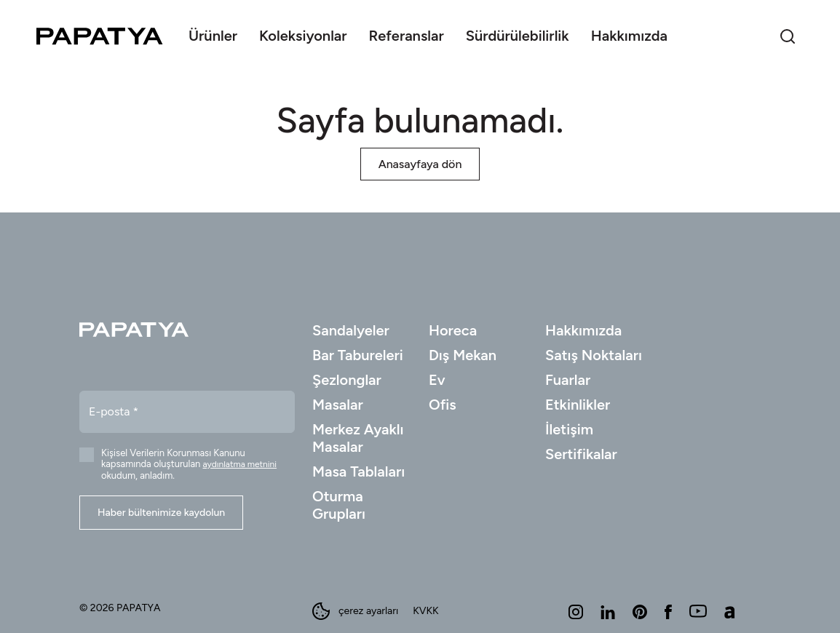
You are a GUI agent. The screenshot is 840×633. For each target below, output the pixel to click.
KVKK (425, 611)
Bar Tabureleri (358, 355)
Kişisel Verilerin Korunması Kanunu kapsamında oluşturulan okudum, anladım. (189, 464)
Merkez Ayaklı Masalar (358, 438)
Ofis (443, 405)
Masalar (338, 405)
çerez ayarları (355, 611)
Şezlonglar (347, 380)
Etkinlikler (578, 405)
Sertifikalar (581, 454)
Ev (437, 380)
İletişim (569, 429)
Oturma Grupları (339, 505)
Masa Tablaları (358, 471)
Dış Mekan (463, 355)
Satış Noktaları (594, 355)
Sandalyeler (351, 330)
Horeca (453, 330)
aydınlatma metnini (240, 464)
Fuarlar (568, 380)
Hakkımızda (583, 330)
